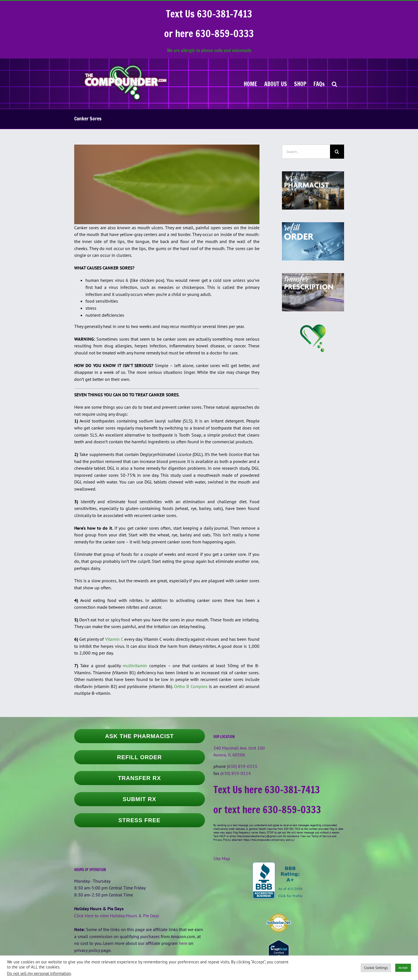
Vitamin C (114, 639)
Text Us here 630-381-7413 (267, 790)
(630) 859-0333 (242, 766)
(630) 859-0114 (236, 773)
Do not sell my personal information (39, 973)
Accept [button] (403, 968)
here (183, 943)
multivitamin (135, 666)
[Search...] (306, 152)
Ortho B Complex (191, 686)
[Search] (337, 152)
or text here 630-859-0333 (267, 810)
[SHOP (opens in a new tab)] (300, 84)
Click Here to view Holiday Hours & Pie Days (117, 916)
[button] (334, 84)
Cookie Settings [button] (376, 968)
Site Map (222, 858)
